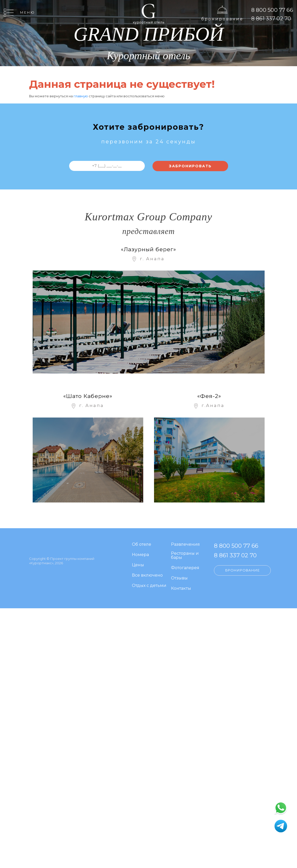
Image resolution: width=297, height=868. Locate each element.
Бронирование (222, 19)
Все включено (147, 575)
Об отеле (142, 545)
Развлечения (185, 545)
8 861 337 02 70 (271, 18)
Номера (140, 555)
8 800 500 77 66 (272, 10)
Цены (138, 565)
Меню (28, 12)
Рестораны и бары (185, 556)
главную (81, 96)
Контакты (181, 589)
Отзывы (179, 578)
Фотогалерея (185, 568)
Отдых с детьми (149, 586)
